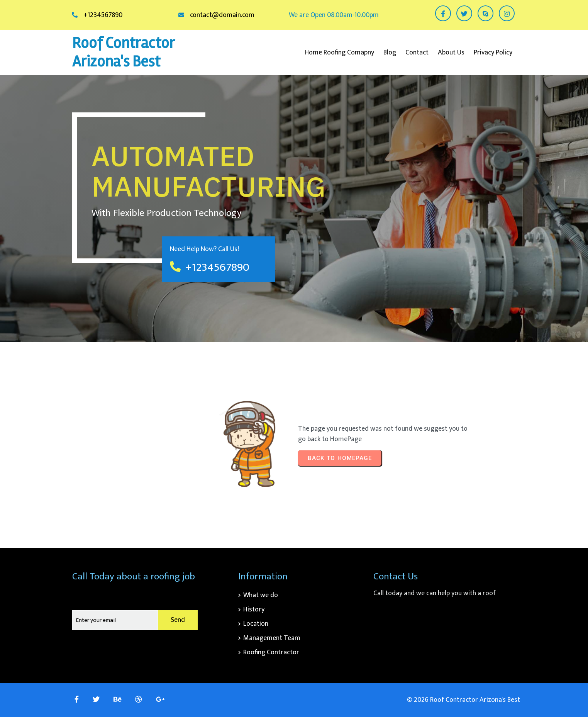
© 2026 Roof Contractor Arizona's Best (463, 700)
